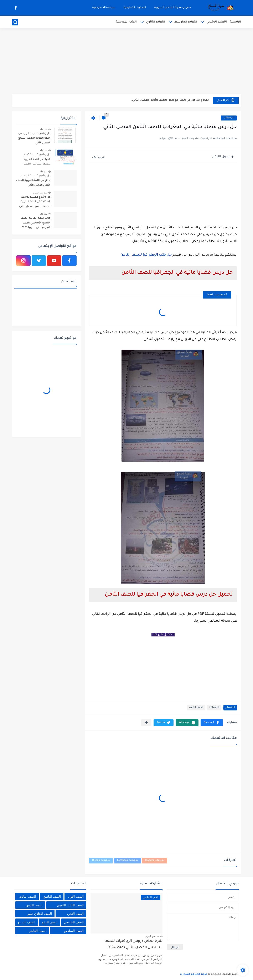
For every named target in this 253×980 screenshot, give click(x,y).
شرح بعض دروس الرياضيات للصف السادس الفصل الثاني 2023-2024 (133, 944)
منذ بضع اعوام (153, 936)
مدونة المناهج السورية (194, 974)
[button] (212, 723)
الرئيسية (235, 22)
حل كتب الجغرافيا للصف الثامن (146, 255)
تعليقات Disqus (101, 860)
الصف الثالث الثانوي (70, 905)
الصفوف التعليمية (135, 8)
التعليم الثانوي (156, 22)
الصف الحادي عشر (39, 914)
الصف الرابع (50, 922)
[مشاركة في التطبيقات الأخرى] (146, 723)
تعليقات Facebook (128, 860)
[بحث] (15, 22)
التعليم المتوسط (186, 22)
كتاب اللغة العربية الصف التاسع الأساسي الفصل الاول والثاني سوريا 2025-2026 (36, 224)
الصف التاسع (52, 897)
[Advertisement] (126, 61)
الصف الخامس (74, 922)
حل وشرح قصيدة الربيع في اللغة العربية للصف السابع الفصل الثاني (34, 138)
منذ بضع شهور (40, 193)
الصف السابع (27, 922)
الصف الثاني (75, 914)
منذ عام (44, 129)
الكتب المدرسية (126, 22)
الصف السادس (74, 931)
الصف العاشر (38, 931)
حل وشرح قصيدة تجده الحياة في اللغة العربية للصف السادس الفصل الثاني (37, 160)
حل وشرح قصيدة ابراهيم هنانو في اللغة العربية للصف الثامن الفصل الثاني (33, 181)
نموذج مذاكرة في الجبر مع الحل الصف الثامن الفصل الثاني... (169, 100)
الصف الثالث (28, 897)
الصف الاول (76, 897)
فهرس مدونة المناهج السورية (173, 8)
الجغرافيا (229, 118)
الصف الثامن (196, 708)
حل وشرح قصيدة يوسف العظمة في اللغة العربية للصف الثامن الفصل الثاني (35, 202)
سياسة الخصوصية (104, 8)
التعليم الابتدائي (217, 22)
